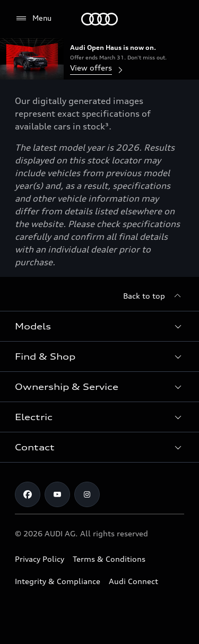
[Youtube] (57, 494)
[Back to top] (154, 296)
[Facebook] (28, 494)
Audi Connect (133, 581)
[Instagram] (87, 494)
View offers (97, 69)
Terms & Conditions (109, 559)
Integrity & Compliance (58, 581)
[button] (99, 326)
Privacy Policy (40, 559)
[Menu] (99, 19)
